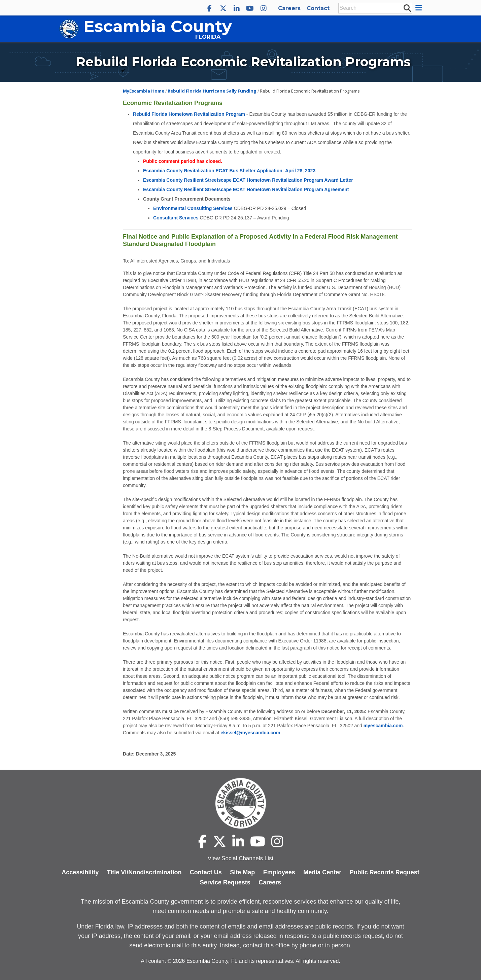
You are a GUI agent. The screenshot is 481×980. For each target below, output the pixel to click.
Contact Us (206, 872)
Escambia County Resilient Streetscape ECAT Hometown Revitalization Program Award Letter (248, 180)
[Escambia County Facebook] (210, 8)
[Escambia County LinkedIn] (237, 8)
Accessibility (80, 872)
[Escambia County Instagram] (264, 8)
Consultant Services (176, 218)
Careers (289, 8)
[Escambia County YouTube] (250, 8)
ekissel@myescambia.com (250, 733)
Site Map (242, 872)
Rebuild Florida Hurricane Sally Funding (212, 91)
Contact (318, 8)
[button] (420, 8)
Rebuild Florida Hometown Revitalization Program (189, 114)
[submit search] (407, 8)
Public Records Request (385, 872)
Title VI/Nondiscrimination (144, 872)
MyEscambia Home (144, 91)
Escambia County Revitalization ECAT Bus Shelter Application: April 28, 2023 (229, 171)
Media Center (322, 872)
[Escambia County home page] (240, 803)
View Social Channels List (240, 858)
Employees (279, 872)
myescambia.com (383, 726)
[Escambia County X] (223, 8)
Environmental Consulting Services (193, 208)
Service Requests (225, 882)
